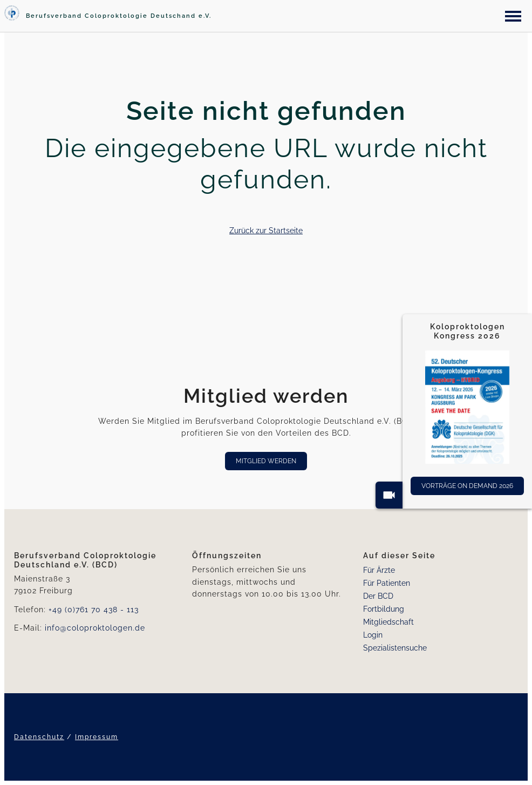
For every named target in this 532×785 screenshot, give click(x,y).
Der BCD (378, 596)
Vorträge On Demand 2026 (467, 486)
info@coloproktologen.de (95, 628)
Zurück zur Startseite (266, 231)
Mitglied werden (266, 461)
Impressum (97, 737)
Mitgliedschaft (388, 622)
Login (373, 635)
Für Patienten (387, 583)
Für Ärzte (379, 570)
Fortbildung (384, 609)
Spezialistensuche (395, 648)
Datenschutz (39, 737)
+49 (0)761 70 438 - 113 (94, 610)
